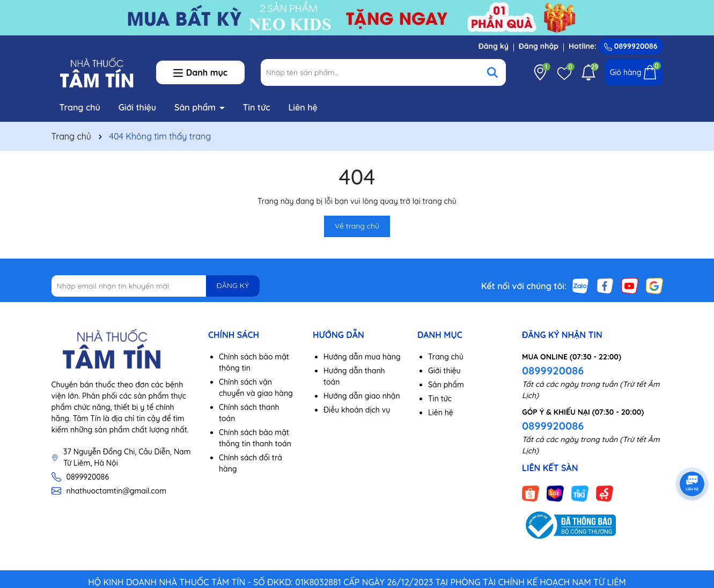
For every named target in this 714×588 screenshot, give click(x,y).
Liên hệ (303, 107)
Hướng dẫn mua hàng (362, 357)
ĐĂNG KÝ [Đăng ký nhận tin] (233, 285)
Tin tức (256, 107)
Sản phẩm (196, 107)
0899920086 (631, 46)
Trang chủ (80, 107)
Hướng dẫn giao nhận (362, 396)
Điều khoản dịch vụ (357, 410)
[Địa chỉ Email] (156, 286)
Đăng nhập (539, 46)
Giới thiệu (138, 107)
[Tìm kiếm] (492, 72)
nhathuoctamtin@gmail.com (116, 491)
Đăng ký (494, 46)
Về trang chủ (357, 226)
